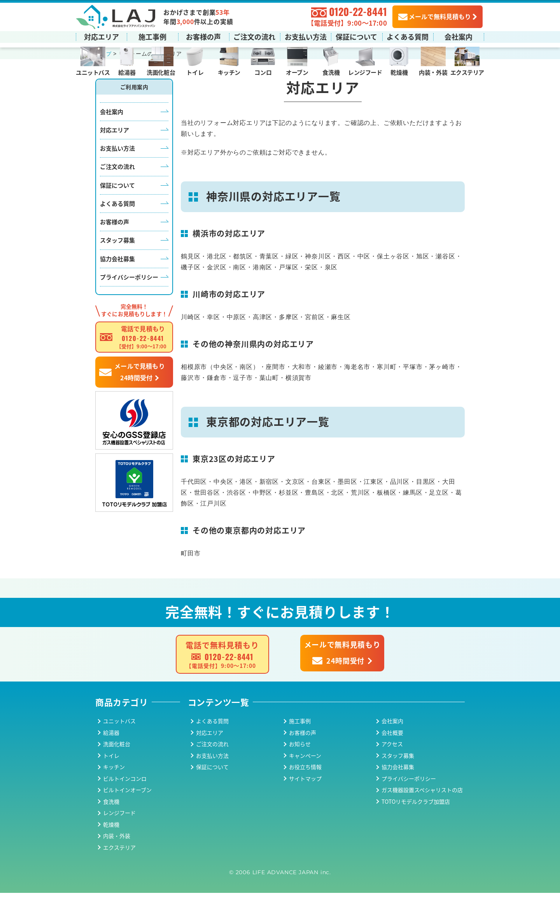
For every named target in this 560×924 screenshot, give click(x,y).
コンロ (263, 72)
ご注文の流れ (254, 36)
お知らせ (300, 775)
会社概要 (392, 764)
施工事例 (152, 36)
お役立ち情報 (305, 798)
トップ (104, 85)
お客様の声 (203, 36)
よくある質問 (408, 36)
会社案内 (458, 36)
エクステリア (467, 72)
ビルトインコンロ (125, 810)
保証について (356, 36)
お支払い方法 (306, 36)
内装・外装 (433, 72)
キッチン (229, 72)
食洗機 (331, 72)
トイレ (195, 72)
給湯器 (127, 72)
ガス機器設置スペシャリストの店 (422, 821)
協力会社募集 (117, 290)
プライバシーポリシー (129, 308)
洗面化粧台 (161, 72)
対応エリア (101, 36)
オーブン (297, 72)
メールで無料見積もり (435, 16)
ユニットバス (93, 72)
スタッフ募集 (117, 271)
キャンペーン (305, 787)
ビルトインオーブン (127, 821)
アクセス (392, 775)
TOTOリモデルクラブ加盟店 (416, 833)
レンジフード (365, 72)
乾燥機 (399, 72)
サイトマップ (305, 810)
